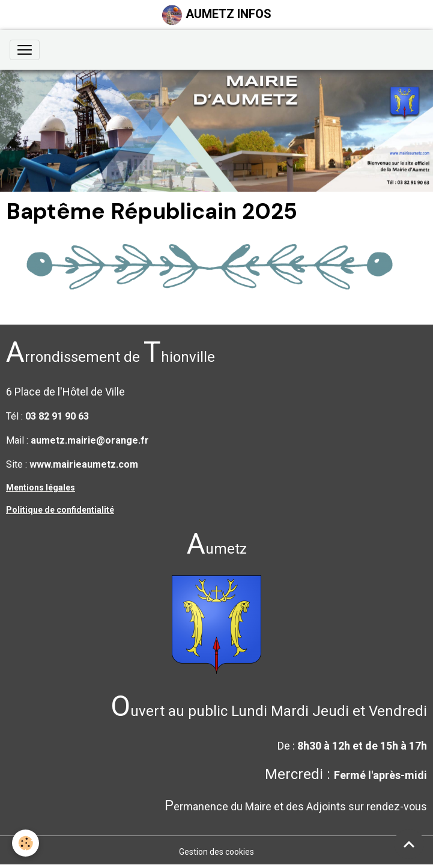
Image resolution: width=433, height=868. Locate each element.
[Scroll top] (409, 844)
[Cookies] (26, 843)
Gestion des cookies (216, 852)
